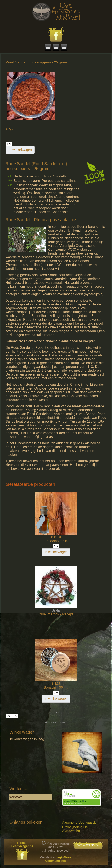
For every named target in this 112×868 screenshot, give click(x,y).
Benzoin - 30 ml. (56, 687)
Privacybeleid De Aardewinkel (75, 829)
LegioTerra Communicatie (58, 859)
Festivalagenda (22, 846)
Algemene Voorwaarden (80, 822)
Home (21, 843)
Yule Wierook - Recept (56, 614)
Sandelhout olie (56, 541)
